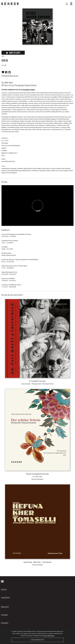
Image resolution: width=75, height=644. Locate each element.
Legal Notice (5, 597)
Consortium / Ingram (29, 90)
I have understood (37, 640)
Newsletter (5, 607)
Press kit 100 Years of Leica (10, 76)
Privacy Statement (49, 636)
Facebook (4, 615)
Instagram (5, 623)
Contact (4, 589)
